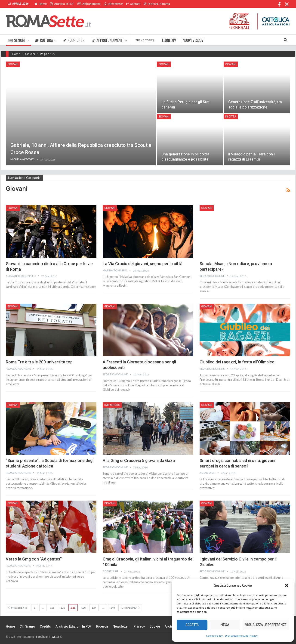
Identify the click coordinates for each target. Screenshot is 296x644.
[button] (287, 585)
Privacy (139, 626)
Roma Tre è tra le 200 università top (39, 362)
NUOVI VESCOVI (194, 40)
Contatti (133, 4)
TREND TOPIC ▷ (145, 40)
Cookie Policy (214, 636)
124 (63, 608)
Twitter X (56, 637)
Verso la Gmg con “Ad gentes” (34, 559)
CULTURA (44, 40)
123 (52, 608)
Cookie (155, 626)
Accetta (192, 625)
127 (94, 608)
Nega (225, 625)
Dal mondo (112, 405)
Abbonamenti (89, 4)
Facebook (42, 637)
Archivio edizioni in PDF (74, 626)
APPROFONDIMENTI (108, 40)
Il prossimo (130, 608)
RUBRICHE (72, 40)
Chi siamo (27, 626)
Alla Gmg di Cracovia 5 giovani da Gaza (139, 460)
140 (113, 608)
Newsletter (113, 4)
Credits (45, 626)
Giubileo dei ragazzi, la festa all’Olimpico (237, 362)
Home (41, 4)
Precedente (18, 608)
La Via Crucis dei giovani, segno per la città (143, 264)
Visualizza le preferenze (266, 625)
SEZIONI (17, 40)
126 (83, 608)
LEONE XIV (169, 40)
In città (231, 117)
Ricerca (102, 626)
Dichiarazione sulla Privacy (241, 636)
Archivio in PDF (62, 4)
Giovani (13, 64)
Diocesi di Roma (157, 4)
